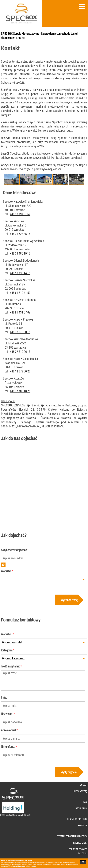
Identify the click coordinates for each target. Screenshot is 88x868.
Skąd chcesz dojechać (14, 550)
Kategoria (7, 650)
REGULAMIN (81, 808)
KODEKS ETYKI (80, 843)
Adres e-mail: (9, 730)
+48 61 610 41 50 (20, 293)
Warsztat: (7, 634)
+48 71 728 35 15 (20, 234)
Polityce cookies (31, 866)
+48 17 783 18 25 (20, 391)
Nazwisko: (7, 714)
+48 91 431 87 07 (20, 312)
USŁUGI (83, 785)
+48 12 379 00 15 (20, 332)
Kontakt (21, 38)
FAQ (85, 802)
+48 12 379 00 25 (20, 371)
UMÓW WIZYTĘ (80, 791)
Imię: (4, 697)
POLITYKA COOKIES (78, 849)
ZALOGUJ (83, 853)
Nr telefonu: (8, 747)
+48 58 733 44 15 (20, 273)
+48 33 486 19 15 (20, 253)
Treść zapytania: (10, 666)
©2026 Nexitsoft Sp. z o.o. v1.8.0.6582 (15, 815)
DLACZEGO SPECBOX (77, 819)
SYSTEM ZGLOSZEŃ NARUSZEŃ (72, 836)
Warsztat (6, 571)
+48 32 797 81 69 (20, 214)
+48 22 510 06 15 (20, 352)
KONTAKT (82, 826)
